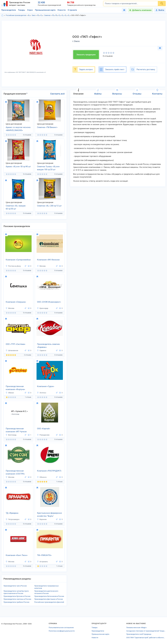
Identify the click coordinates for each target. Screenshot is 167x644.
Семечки (47, 15)
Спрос (30, 10)
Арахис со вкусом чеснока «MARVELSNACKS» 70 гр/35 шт (18, 129)
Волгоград (11, 435)
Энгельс (42, 393)
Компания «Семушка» (16, 302)
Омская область (30, 15)
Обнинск (42, 477)
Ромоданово (43, 435)
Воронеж (42, 519)
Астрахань (42, 562)
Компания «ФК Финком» (48, 260)
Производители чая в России (15, 586)
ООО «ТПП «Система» (16, 344)
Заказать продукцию (86, 55)
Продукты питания (39, 15)
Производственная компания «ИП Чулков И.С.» (16, 430)
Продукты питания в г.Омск (57, 15)
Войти (160, 10)
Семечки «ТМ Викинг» (47, 127)
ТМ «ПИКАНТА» (44, 555)
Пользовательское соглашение (61, 628)
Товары (22, 10)
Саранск (42, 350)
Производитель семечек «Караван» (48, 346)
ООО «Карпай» (44, 429)
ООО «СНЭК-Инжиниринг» (49, 302)
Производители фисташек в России (49, 599)
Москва (41, 266)
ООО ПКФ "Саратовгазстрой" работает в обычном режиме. (146, 638)
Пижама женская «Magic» (137, 628)
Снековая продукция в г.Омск (63, 15)
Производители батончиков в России (49, 596)
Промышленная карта (45, 10)
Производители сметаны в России (17, 599)
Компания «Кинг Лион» (17, 555)
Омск (34, 15)
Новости (62, 10)
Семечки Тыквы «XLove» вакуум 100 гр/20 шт (48, 168)
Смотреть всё (57, 94)
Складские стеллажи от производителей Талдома (146, 631)
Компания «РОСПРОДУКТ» (49, 471)
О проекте (72, 10)
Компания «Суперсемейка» (18, 260)
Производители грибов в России (16, 602)
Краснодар (43, 308)
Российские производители (16, 15)
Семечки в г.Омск (69, 15)
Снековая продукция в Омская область (60, 15)
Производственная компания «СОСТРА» (15, 472)
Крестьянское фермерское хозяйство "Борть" (49, 515)
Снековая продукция (42, 15)
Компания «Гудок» (46, 386)
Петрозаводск (13, 519)
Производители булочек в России (17, 596)
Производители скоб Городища (139, 634)
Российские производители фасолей (49, 602)
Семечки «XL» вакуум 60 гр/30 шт (16, 207)
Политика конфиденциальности (62, 631)
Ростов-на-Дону (13, 266)
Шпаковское (12, 350)
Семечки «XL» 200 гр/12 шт (49, 206)
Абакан (10, 393)
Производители (9, 10)
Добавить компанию (142, 10)
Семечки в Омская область (66, 15)
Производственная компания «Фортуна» (15, 388)
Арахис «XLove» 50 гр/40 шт (18, 167)
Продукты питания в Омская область (54, 15)
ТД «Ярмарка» (12, 513)
